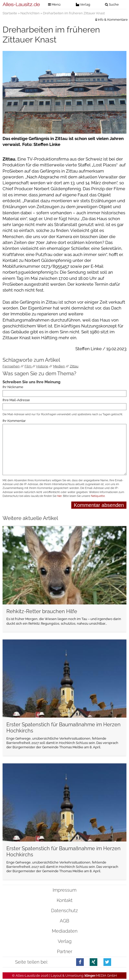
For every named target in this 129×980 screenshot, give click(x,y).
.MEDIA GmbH (101, 976)
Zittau (74, 366)
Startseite (10, 13)
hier (59, 496)
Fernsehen (11, 366)
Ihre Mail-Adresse (16, 400)
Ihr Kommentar (14, 421)
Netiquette (98, 496)
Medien (59, 366)
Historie (42, 366)
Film (28, 366)
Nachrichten (30, 13)
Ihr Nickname (13, 387)
